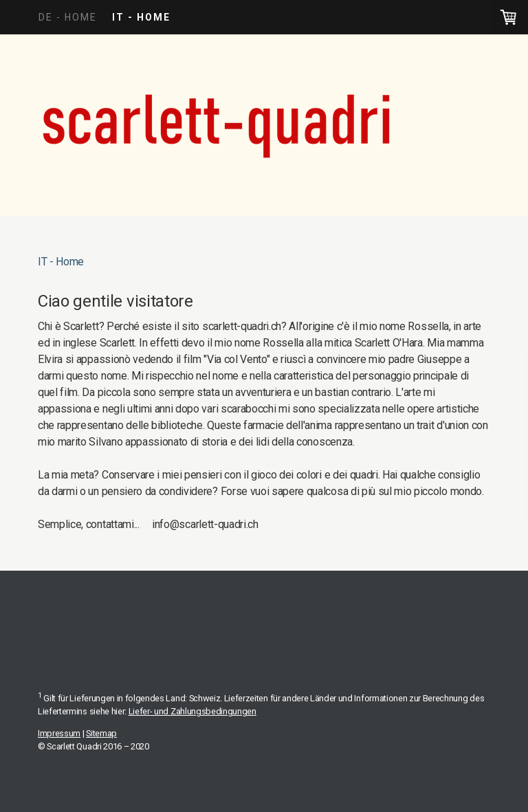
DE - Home (68, 17)
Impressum (59, 733)
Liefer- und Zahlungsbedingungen (192, 711)
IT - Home (141, 17)
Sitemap (101, 733)
